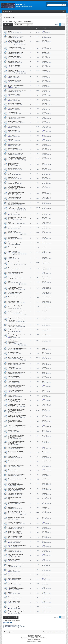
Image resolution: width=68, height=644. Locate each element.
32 (23, 210)
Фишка (44, 431)
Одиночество (12, 507)
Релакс (10, 592)
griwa (9, 114)
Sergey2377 (45, 52)
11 (23, 254)
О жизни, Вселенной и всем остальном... (16, 405)
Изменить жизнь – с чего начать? (16, 555)
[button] (64, 24)
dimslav (10, 438)
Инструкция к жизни (14, 95)
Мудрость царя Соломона (16, 36)
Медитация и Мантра (14, 578)
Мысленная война (14, 353)
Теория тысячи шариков (16, 153)
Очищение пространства (16, 391)
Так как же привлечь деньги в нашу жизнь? (17, 400)
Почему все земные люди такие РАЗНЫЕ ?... (16, 193)
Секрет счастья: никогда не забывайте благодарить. (16, 611)
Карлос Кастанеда (14, 76)
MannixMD (38, 637)
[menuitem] (11, 12)
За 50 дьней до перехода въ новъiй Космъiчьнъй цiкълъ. (17, 489)
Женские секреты (13, 550)
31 (22, 210)
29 (18, 210)
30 (20, 210)
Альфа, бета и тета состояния (17, 546)
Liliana (44, 512)
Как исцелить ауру (14, 301)
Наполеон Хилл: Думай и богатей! (16, 306)
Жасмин (10, 33)
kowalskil (10, 204)
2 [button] (62, 24)
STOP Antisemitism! (14, 601)
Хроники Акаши (13, 277)
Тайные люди (12, 247)
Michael (10, 369)
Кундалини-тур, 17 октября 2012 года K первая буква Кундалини (16, 436)
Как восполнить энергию (16, 493)
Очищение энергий (14, 61)
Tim (9, 294)
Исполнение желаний (15, 227)
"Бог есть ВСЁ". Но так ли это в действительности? (17, 416)
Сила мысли (12, 470)
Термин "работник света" (16, 357)
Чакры (10, 173)
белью (10, 195)
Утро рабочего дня (14, 583)
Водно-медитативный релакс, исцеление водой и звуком (17, 158)
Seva (9, 413)
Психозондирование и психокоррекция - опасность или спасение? (17, 188)
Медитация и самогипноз (16, 272)
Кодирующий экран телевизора (14, 164)
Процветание (12, 574)
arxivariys (44, 334)
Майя (10, 222)
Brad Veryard (38, 635)
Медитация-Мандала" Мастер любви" (17, 329)
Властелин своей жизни (15, 262)
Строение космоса (14, 297)
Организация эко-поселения (17, 363)
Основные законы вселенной (17, 479)
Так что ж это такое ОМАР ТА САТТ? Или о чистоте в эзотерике (17, 411)
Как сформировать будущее (17, 447)
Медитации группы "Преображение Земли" (15, 421)
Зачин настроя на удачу (15, 523)
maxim (10, 233)
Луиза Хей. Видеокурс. (15, 541)
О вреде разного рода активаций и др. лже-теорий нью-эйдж (17, 335)
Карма (10, 32)
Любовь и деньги (13, 381)
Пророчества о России (15, 292)
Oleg (9, 382)
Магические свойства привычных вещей (15, 532)
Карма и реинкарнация (15, 122)
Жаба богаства (13, 456)
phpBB (31, 638)
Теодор (10, 364)
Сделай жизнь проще (15, 144)
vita (43, 391)
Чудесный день (12, 49)
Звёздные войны (13, 213)
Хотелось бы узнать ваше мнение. (16, 518)
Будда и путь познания (15, 537)
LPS (43, 32)
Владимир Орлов (46, 292)
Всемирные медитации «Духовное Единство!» (15, 242)
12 (25, 254)
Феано (44, 36)
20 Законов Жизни (14, 597)
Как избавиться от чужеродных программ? (15, 484)
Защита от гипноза (14, 461)
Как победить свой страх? (16, 465)
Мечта (44, 48)
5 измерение (12, 231)
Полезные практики (14, 66)
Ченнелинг (11, 368)
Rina (9, 244)
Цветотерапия (12, 113)
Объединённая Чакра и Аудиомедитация (15, 288)
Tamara (10, 490)
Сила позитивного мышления (17, 268)
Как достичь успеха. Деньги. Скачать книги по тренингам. (17, 311)
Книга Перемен (13, 131)
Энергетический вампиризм (17, 372)
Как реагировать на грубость (17, 90)
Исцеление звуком (14, 377)
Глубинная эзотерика (15, 48)
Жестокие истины (13, 149)
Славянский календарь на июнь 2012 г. (16, 570)
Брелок (10, 343)
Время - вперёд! (13, 237)
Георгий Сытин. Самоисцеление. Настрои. (16, 588)
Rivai (9, 190)
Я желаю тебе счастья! (15, 57)
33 (25, 210)
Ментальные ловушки (15, 104)
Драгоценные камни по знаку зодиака (17, 218)
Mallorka (44, 340)
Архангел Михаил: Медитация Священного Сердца (17, 325)
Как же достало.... (13, 108)
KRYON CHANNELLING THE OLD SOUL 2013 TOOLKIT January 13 (16, 442)
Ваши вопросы (13, 251)
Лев (9, 118)
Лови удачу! (12, 135)
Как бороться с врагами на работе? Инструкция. (16, 606)
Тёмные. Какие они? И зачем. (17, 512)
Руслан (10, 87)
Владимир (11, 278)
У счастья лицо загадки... (16, 169)
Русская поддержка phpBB (34, 640)
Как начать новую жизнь (16, 52)
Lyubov (10, 354)
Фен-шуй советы (13, 70)
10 (22, 254)
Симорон (11, 257)
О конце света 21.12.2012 (16, 452)
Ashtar (10, 281)
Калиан (12, 423)
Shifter (10, 520)
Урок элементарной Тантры (16, 503)
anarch (10, 349)
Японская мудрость (14, 182)
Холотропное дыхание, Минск (17, 348)
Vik (9, 432)
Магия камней (12, 395)
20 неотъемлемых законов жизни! (16, 86)
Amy (43, 108)
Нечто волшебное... (14, 126)
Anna (43, 353)
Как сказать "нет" (13, 99)
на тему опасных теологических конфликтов (16, 203)
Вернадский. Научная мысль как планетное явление (17, 386)
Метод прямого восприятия (16, 117)
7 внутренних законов (15, 81)
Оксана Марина (46, 329)
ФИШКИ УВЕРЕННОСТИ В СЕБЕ (16, 565)
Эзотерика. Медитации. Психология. (18, 22)
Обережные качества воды (16, 474)
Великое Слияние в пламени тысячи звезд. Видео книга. (17, 426)
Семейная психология (15, 198)
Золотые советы (13, 178)
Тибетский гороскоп (14, 560)
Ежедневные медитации (15, 207)
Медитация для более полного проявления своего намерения (17, 319)
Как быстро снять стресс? (16, 527)
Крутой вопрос (13, 431)
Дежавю (11, 140)
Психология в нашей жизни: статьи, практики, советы (17, 41)
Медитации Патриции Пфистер (15, 498)
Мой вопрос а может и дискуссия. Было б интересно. (15, 341)
